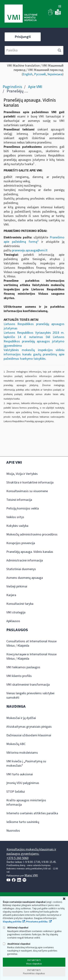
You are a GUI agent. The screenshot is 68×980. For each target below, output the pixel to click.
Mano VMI (31, 875)
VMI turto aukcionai (20, 774)
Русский (40, 74)
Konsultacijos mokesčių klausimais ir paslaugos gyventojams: (31, 852)
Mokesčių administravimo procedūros (32, 534)
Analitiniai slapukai (17, 944)
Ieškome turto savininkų (23, 822)
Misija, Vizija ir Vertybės (22, 474)
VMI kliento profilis (19, 676)
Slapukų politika (12, 922)
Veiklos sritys (15, 517)
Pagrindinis (12, 87)
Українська (55, 74)
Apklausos (13, 621)
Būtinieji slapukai (16, 928)
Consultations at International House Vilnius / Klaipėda (31, 643)
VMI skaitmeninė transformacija (28, 685)
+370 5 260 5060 (17, 858)
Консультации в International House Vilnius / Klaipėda (31, 656)
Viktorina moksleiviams (22, 753)
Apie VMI (35, 87)
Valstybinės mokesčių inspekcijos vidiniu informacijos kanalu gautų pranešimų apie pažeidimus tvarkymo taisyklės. (34, 354)
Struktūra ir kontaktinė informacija (30, 483)
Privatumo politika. (37, 922)
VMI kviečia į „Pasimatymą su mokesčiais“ (26, 764)
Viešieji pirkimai (17, 586)
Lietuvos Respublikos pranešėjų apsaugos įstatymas (34, 326)
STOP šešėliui (16, 792)
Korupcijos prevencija (21, 543)
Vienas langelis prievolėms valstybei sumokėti (30, 695)
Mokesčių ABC (16, 744)
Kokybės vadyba (17, 526)
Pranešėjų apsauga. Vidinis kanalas (30, 552)
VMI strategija (16, 612)
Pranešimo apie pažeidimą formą (34, 240)
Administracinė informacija (25, 560)
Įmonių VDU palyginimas (23, 783)
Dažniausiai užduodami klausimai (29, 735)
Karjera (11, 595)
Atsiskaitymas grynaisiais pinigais (29, 727)
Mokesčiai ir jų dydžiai (21, 718)
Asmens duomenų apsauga (25, 578)
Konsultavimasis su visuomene (27, 491)
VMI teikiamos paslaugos (23, 667)
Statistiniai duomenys (21, 569)
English (28, 74)
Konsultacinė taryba (20, 604)
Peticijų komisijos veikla (23, 508)
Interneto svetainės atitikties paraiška (32, 813)
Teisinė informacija (19, 500)
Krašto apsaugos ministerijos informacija (26, 802)
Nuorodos (13, 831)
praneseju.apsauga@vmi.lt (30, 250)
